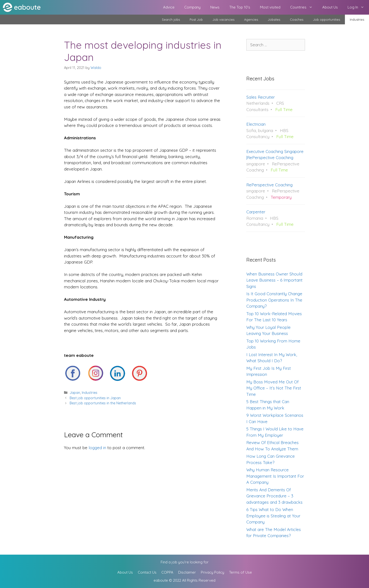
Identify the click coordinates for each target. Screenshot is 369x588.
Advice (169, 7)
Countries (304, 7)
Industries (357, 19)
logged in (97, 448)
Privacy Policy (212, 572)
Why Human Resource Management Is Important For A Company (275, 476)
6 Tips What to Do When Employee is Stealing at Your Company (273, 516)
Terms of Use (240, 572)
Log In (358, 7)
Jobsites (274, 19)
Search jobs (171, 19)
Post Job (196, 19)
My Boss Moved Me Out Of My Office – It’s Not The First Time (274, 388)
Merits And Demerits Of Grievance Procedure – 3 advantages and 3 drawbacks (274, 496)
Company (192, 7)
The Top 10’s (240, 7)
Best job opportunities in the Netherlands (103, 403)
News (215, 7)
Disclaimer (187, 572)
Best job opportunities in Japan (95, 398)
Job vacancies (223, 19)
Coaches (297, 19)
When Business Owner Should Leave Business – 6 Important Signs (274, 280)
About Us (330, 7)
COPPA (167, 572)
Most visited (270, 7)
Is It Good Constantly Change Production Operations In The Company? (274, 300)
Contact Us (147, 572)
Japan (75, 393)
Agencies (251, 19)
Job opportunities (327, 19)
